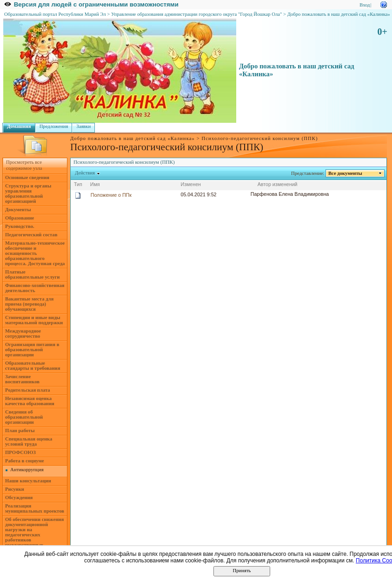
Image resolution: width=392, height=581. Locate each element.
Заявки (83, 126)
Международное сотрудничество (23, 334)
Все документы (345, 173)
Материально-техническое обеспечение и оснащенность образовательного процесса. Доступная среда (35, 253)
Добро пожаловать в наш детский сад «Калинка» (339, 14)
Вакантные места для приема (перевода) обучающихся (29, 304)
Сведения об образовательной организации (24, 417)
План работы (20, 431)
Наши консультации (28, 481)
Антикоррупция (27, 470)
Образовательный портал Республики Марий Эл (55, 14)
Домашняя (19, 126)
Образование (20, 218)
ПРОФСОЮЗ (20, 452)
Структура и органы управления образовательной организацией (28, 194)
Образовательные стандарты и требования (33, 366)
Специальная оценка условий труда (29, 441)
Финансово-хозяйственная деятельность (35, 288)
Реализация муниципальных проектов (35, 508)
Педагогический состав (31, 235)
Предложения (54, 126)
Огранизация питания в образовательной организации (32, 350)
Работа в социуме (25, 461)
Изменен (191, 184)
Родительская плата (28, 390)
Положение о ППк (111, 195)
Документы (18, 210)
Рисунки (15, 489)
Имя (95, 184)
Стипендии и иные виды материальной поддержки (34, 320)
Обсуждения (19, 498)
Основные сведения (27, 177)
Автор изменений (278, 184)
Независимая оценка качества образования (30, 401)
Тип (78, 184)
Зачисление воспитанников (22, 379)
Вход (365, 5)
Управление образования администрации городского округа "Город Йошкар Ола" (197, 14)
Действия (85, 173)
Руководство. (20, 226)
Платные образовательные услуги (32, 274)
